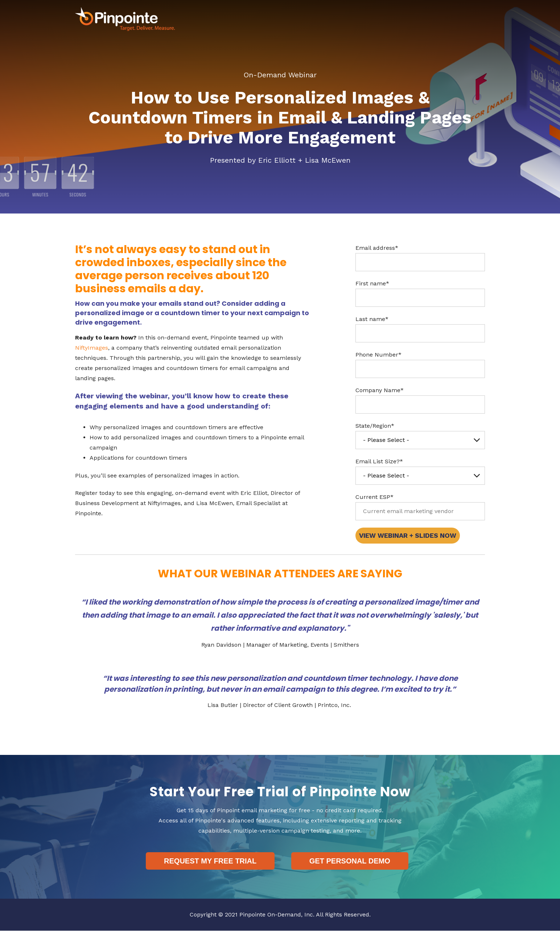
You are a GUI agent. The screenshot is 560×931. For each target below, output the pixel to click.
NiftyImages (92, 348)
